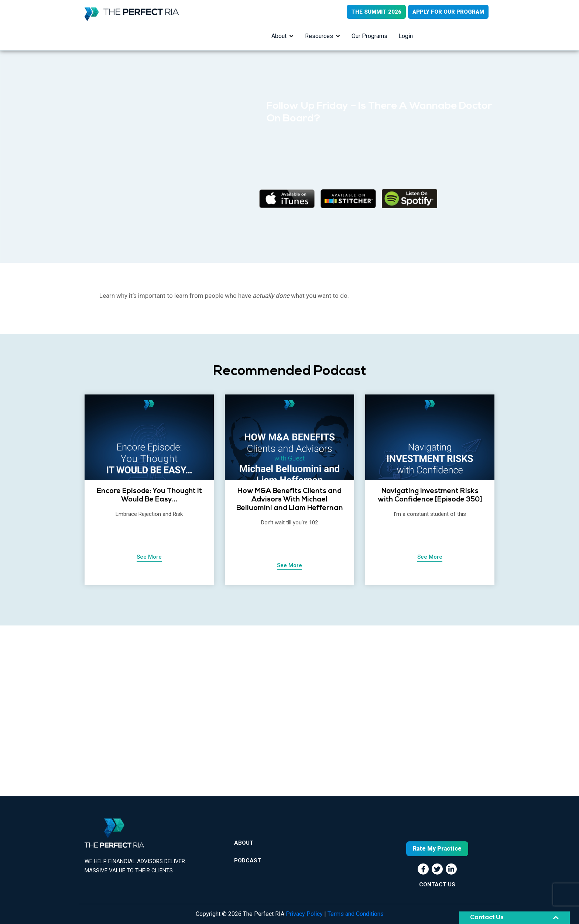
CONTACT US (437, 885)
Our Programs (369, 36)
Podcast (248, 861)
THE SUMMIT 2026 (376, 12)
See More (149, 557)
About (279, 36)
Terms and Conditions (356, 914)
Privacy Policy (304, 914)
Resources (319, 36)
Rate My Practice (437, 849)
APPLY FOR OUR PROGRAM (448, 12)
